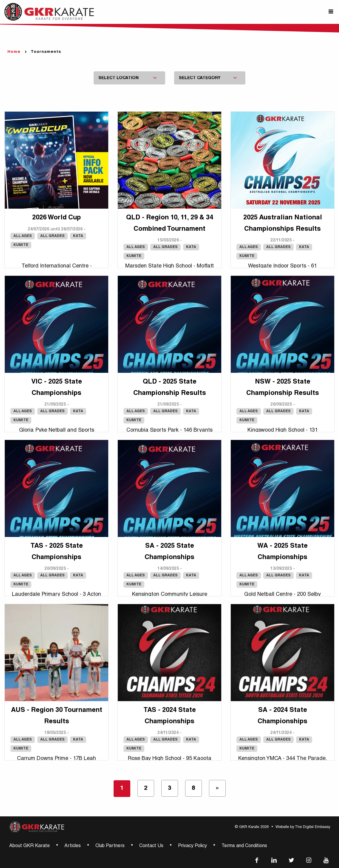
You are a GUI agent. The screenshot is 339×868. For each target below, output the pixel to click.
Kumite (21, 245)
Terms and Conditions (244, 846)
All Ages (23, 236)
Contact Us (151, 846)
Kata (78, 236)
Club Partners (110, 846)
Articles (73, 846)
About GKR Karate (30, 846)
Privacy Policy (192, 846)
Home (14, 52)
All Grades (52, 236)
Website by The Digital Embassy (303, 827)
